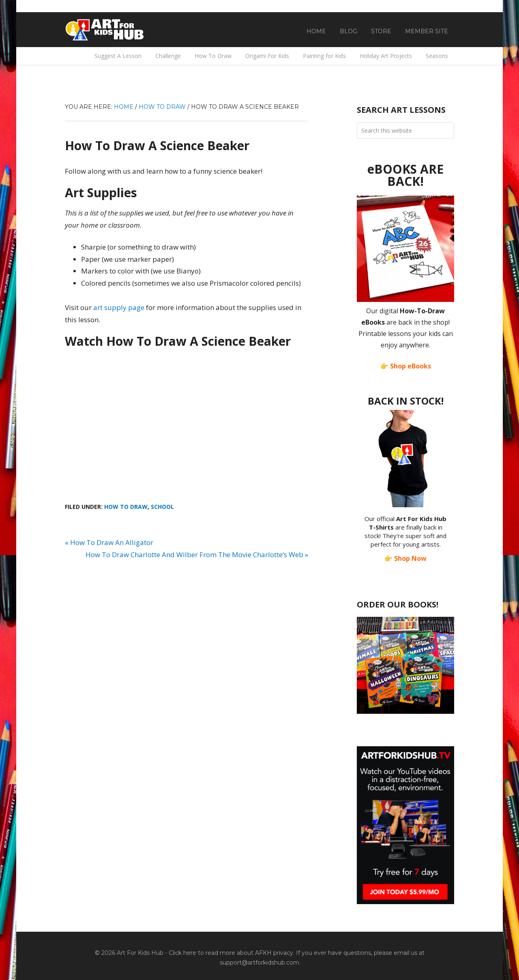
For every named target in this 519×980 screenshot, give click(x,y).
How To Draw (126, 507)
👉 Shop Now (405, 558)
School (162, 507)
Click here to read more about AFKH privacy (231, 953)
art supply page (119, 307)
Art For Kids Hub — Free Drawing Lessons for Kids (105, 30)
